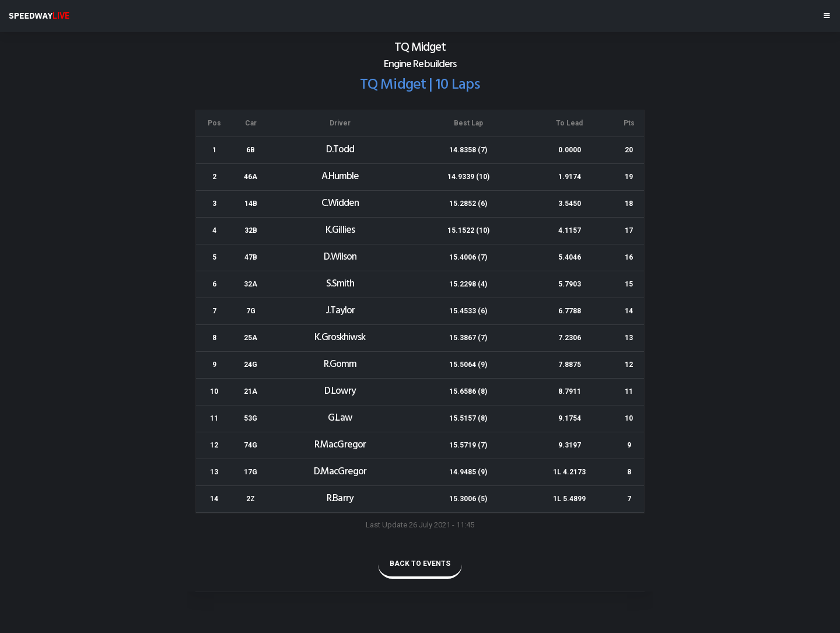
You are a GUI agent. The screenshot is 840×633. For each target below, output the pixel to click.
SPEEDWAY (39, 16)
